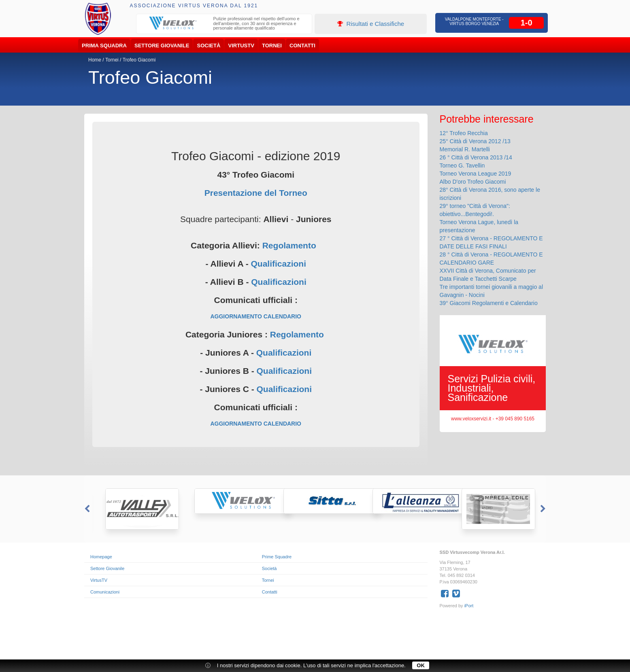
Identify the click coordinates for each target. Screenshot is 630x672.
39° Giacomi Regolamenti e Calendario (489, 303)
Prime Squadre (277, 557)
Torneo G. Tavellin (462, 165)
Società (209, 46)
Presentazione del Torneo (256, 193)
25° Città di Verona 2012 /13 (475, 141)
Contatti (302, 46)
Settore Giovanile (162, 46)
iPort (469, 606)
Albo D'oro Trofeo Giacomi (473, 182)
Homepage (101, 557)
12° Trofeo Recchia (464, 133)
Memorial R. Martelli (465, 149)
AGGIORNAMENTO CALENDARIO (256, 316)
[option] (224, 24)
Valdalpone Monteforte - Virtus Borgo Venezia (474, 21)
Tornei (272, 46)
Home (95, 60)
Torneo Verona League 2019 (476, 174)
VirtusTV (241, 46)
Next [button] (544, 509)
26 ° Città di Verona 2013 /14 (476, 157)
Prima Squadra (104, 46)
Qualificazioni (278, 264)
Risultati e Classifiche (371, 24)
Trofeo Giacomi (139, 60)
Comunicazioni (105, 592)
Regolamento (289, 245)
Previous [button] (86, 509)
